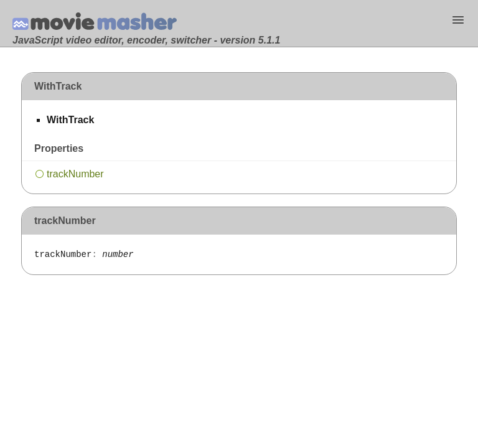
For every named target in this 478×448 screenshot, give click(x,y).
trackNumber (75, 174)
